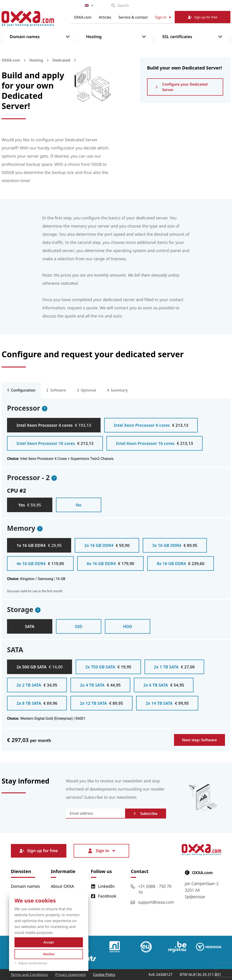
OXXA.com (83, 17)
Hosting (94, 37)
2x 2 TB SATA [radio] (37, 685)
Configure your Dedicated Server (182, 87)
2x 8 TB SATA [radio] (37, 703)
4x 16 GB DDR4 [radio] (40, 563)
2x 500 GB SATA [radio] (40, 667)
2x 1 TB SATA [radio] (174, 667)
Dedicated (61, 60)
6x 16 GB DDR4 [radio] (111, 563)
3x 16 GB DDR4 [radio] (175, 545)
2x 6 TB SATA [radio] (164, 685)
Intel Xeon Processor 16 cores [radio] (154, 443)
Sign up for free (39, 851)
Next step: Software (199, 740)
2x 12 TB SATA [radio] (101, 703)
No (79, 505)
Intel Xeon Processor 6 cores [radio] (151, 425)
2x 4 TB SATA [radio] (100, 685)
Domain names (25, 37)
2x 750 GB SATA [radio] (108, 667)
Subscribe (146, 814)
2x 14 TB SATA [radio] (167, 703)
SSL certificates (177, 37)
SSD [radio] (79, 626)
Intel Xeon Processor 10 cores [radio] (55, 443)
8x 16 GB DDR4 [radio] (181, 563)
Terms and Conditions (29, 975)
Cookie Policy (104, 975)
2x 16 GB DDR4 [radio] (107, 545)
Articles (105, 17)
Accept (49, 942)
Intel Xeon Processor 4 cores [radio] (54, 425)
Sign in (163, 17)
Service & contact (133, 17)
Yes (30, 505)
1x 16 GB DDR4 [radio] (39, 545)
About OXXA (62, 886)
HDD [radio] (128, 626)
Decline (49, 954)
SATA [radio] (30, 626)
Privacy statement (70, 975)
